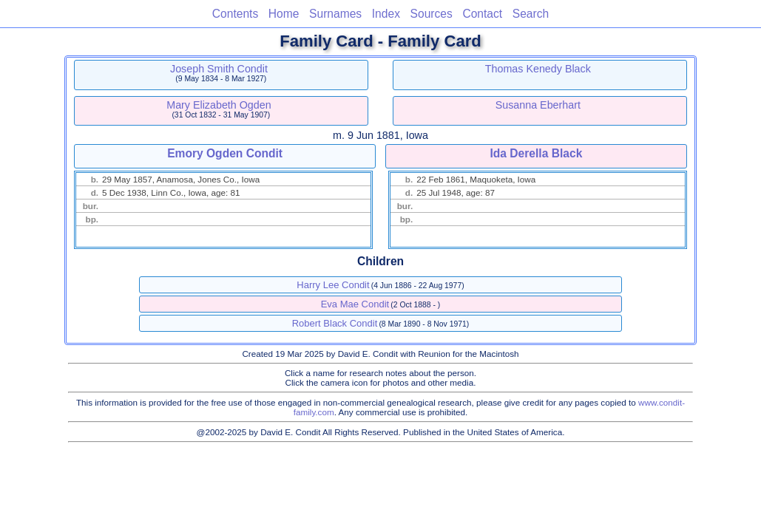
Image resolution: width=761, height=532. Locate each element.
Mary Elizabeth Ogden (219, 105)
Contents (235, 14)
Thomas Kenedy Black (538, 69)
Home (284, 14)
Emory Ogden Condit (225, 153)
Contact (482, 14)
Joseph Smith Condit (219, 69)
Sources (432, 14)
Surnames (335, 14)
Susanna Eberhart (538, 105)
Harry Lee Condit (333, 285)
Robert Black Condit (335, 323)
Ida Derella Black (536, 153)
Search (531, 14)
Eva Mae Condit (355, 304)
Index (386, 14)
